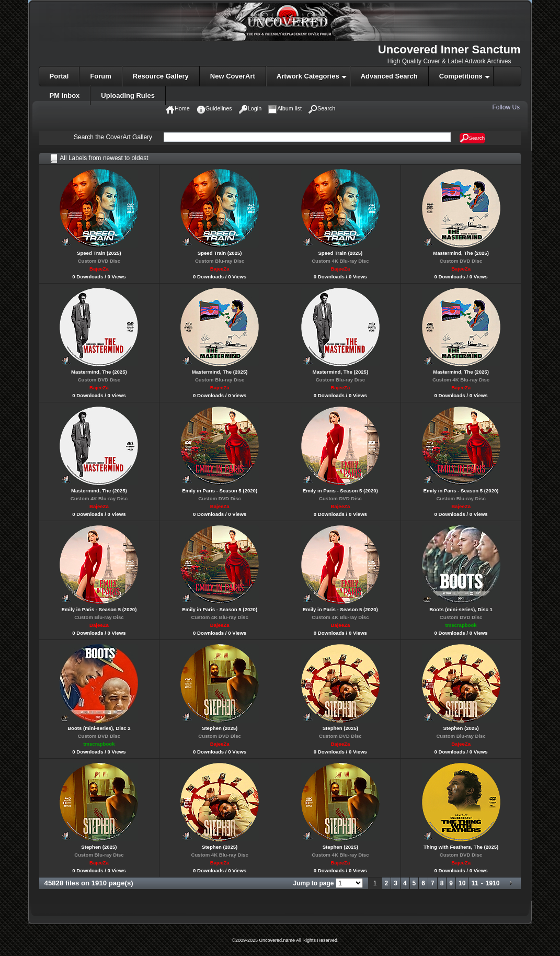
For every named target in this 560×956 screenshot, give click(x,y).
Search (472, 138)
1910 (493, 883)
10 (462, 883)
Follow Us (507, 107)
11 (475, 883)
